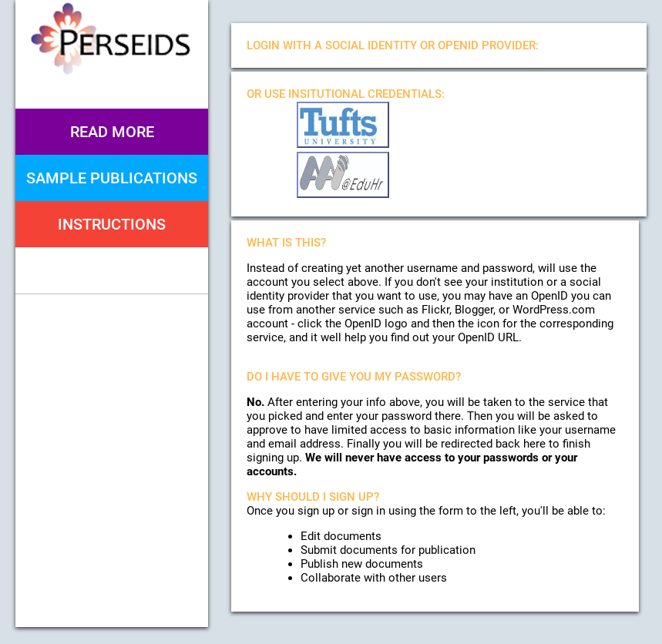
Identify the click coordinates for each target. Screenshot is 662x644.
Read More (112, 132)
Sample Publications (112, 178)
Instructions (112, 224)
